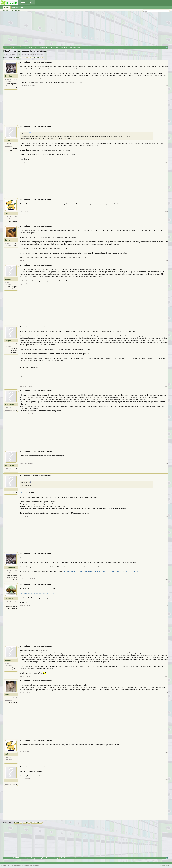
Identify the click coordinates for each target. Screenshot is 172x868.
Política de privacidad (165, 866)
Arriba (169, 863)
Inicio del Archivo (7, 10)
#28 (167, 693)
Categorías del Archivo (19, 7)
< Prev (17, 57)
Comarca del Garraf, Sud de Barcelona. (12, 351)
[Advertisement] (69, 29)
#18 (167, 211)
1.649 (15, 79)
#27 (167, 676)
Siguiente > (38, 57)
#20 (167, 284)
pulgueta (40, 54)
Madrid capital (13, 702)
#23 (167, 463)
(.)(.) (6, 213)
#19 (167, 261)
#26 (167, 605)
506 (16, 243)
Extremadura (13, 221)
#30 (167, 779)
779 (16, 408)
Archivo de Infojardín (160, 863)
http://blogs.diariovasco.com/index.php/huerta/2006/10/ (39, 593)
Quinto (7, 240)
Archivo (7, 7)
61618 (22, 493)
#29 (167, 752)
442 (16, 602)
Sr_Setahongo (10, 76)
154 (16, 217)
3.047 (15, 493)
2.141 (15, 344)
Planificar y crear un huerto (18, 54)
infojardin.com (17, 866)
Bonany (8, 140)
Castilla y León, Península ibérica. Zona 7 (11, 86)
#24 (167, 516)
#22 (167, 414)
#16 (167, 85)
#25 (167, 579)
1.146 (15, 698)
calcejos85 (9, 598)
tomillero (8, 695)
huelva (15, 410)
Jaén (15, 246)
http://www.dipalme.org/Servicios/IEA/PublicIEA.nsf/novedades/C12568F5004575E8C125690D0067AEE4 (100, 571)
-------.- (7, 490)
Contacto (150, 863)
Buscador (18, 10)
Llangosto (9, 341)
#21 (167, 386)
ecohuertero (9, 404)
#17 (167, 162)
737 (16, 144)
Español (3, 863)
